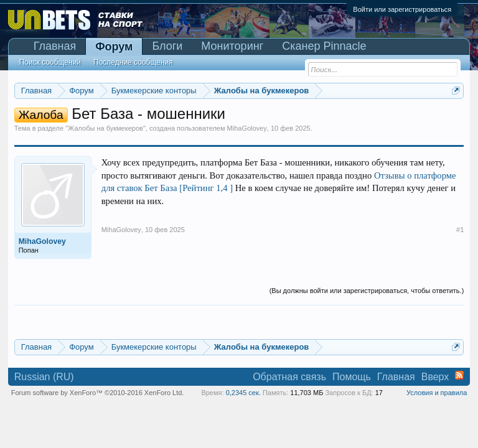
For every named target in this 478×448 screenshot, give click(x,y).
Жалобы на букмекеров (105, 128)
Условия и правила (437, 393)
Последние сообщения (133, 62)
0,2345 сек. (243, 393)
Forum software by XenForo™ (98, 393)
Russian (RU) (44, 377)
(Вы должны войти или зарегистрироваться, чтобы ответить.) (367, 291)
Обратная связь (289, 377)
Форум (114, 47)
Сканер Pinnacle (324, 46)
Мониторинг (232, 46)
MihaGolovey (247, 128)
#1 (460, 230)
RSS (459, 375)
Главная (55, 46)
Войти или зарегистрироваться (402, 9)
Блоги (167, 46)
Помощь (352, 377)
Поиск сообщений (50, 62)
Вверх (435, 377)
